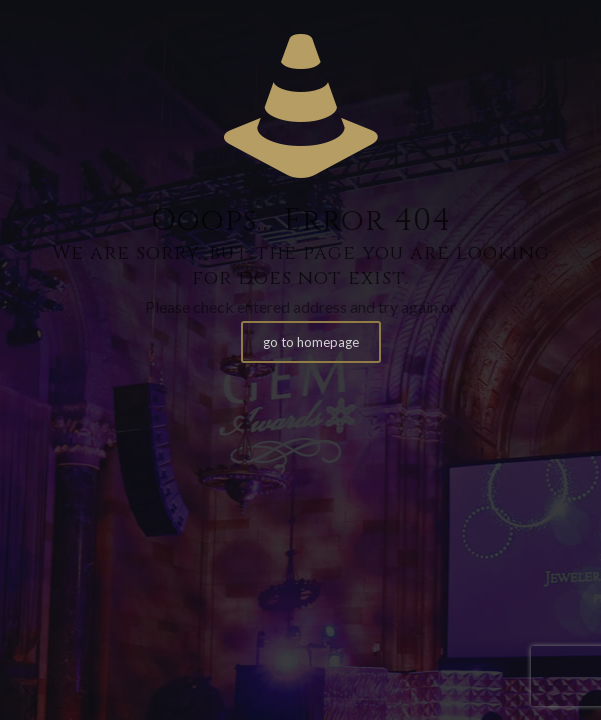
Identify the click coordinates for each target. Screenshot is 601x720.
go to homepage (311, 342)
